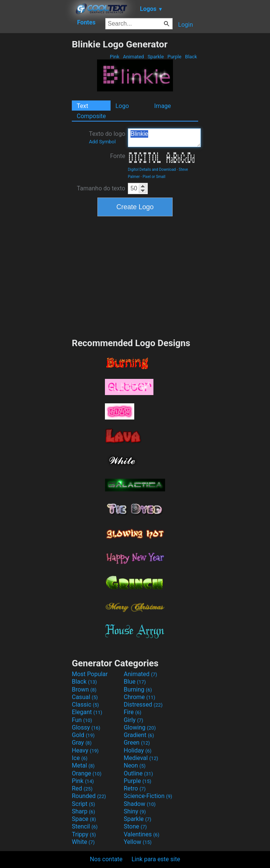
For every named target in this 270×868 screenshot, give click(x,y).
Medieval (141, 758)
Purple (174, 57)
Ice (80, 758)
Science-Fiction (148, 796)
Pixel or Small (154, 177)
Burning (138, 689)
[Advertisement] (36, 152)
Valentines (142, 834)
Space (84, 819)
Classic (85, 705)
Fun (82, 720)
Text (82, 106)
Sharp (83, 811)
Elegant (87, 712)
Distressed (143, 705)
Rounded (89, 796)
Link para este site (156, 859)
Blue (135, 682)
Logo (122, 106)
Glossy (86, 727)
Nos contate (106, 859)
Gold (83, 735)
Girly (133, 720)
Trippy (84, 834)
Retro (135, 788)
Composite (91, 116)
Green (137, 743)
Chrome (140, 697)
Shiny (135, 811)
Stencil (85, 826)
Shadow (140, 804)
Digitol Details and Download (152, 169)
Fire (133, 712)
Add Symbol (102, 142)
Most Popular (90, 674)
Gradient (139, 735)
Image (163, 106)
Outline (138, 773)
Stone (135, 826)
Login (186, 25)
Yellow (138, 842)
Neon (135, 765)
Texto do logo (107, 137)
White (83, 842)
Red (82, 788)
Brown (84, 689)
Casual (85, 697)
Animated (133, 57)
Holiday (138, 750)
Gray (82, 743)
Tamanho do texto (101, 188)
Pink (115, 57)
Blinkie (164, 138)
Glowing (140, 727)
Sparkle (156, 57)
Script (83, 804)
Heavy (85, 750)
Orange (87, 773)
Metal (83, 765)
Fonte (118, 156)
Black (191, 57)
